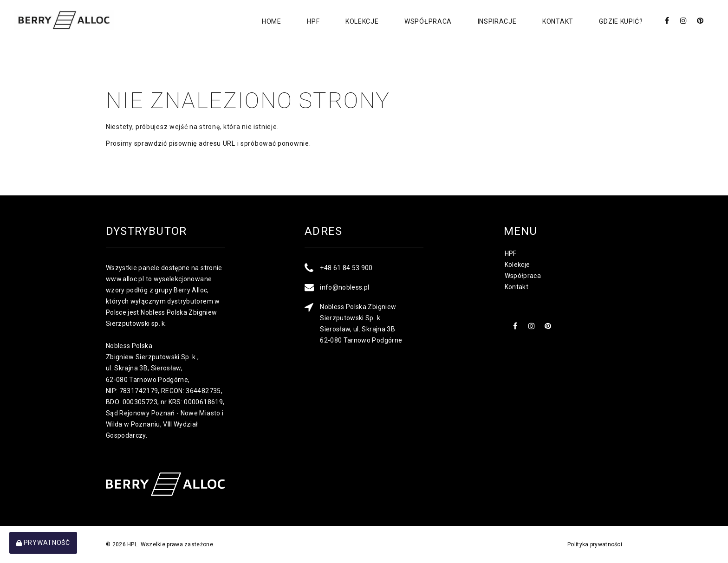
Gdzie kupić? (621, 21)
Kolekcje (361, 21)
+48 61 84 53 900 (346, 268)
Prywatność (43, 543)
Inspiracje (496, 21)
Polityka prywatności (595, 544)
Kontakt (557, 21)
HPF (312, 21)
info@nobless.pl (344, 287)
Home (270, 21)
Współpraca (427, 21)
